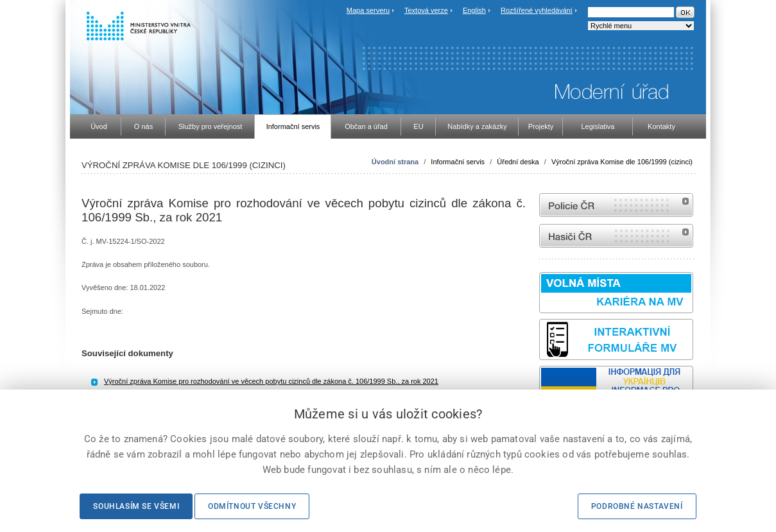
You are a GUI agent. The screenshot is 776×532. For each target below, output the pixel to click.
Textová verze (426, 10)
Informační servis (458, 162)
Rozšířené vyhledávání (537, 10)
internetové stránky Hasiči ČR (616, 236)
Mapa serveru (368, 10)
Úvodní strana (395, 162)
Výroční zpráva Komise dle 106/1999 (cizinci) (622, 162)
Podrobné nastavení (637, 506)
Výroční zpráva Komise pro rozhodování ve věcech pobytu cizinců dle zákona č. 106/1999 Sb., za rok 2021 (271, 381)
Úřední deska (518, 162)
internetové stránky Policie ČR (616, 205)
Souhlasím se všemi (136, 506)
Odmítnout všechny (252, 506)
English (474, 10)
